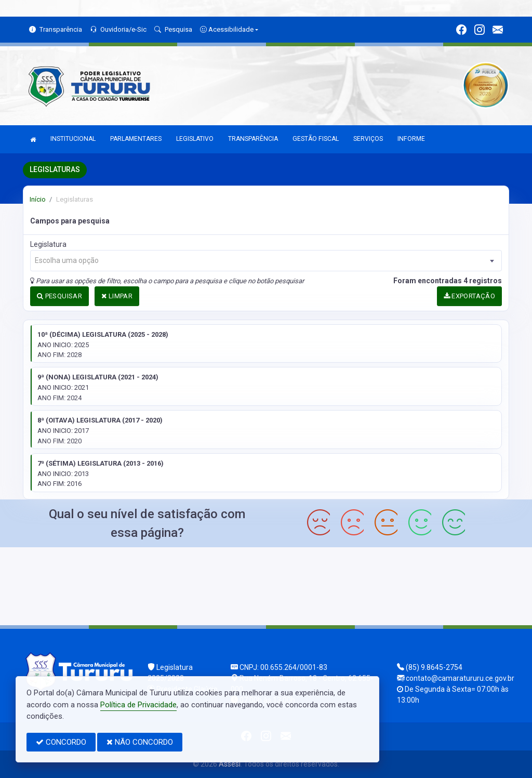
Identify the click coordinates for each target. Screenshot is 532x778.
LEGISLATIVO (195, 139)
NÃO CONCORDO (140, 742)
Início (38, 199)
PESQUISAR (59, 296)
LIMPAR (117, 296)
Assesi (230, 764)
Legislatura (48, 244)
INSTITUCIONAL (73, 139)
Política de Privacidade (138, 705)
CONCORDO (61, 742)
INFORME (411, 139)
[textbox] (266, 261)
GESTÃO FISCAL (316, 139)
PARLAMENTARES (136, 139)
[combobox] (266, 261)
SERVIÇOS (368, 139)
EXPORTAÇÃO (470, 296)
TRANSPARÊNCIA (253, 139)
